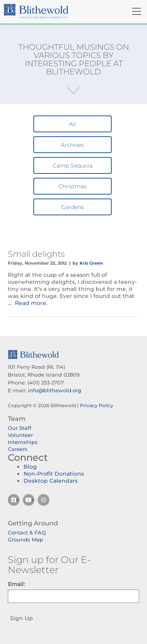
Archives (72, 145)
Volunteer (20, 435)
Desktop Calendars (51, 481)
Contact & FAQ (27, 532)
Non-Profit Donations (54, 474)
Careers (18, 449)
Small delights (36, 254)
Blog (30, 467)
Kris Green (91, 263)
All (73, 124)
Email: (16, 584)
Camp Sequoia (73, 166)
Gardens (73, 207)
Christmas (73, 186)
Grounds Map (25, 539)
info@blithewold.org (54, 390)
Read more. (31, 303)
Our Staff (20, 428)
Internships (23, 442)
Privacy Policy (97, 405)
